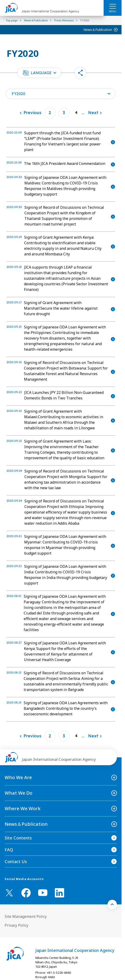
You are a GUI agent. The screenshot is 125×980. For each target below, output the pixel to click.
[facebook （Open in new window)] (26, 893)
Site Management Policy (26, 916)
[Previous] (30, 113)
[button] (39, 73)
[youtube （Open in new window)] (43, 893)
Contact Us (16, 861)
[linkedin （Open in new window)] (59, 893)
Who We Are (18, 777)
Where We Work (23, 808)
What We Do (18, 793)
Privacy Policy (16, 925)
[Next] (95, 113)
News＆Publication (98, 30)
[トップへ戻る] (112, 904)
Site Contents (18, 838)
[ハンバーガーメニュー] (113, 6)
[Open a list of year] (61, 94)
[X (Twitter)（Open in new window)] (9, 893)
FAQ (9, 850)
